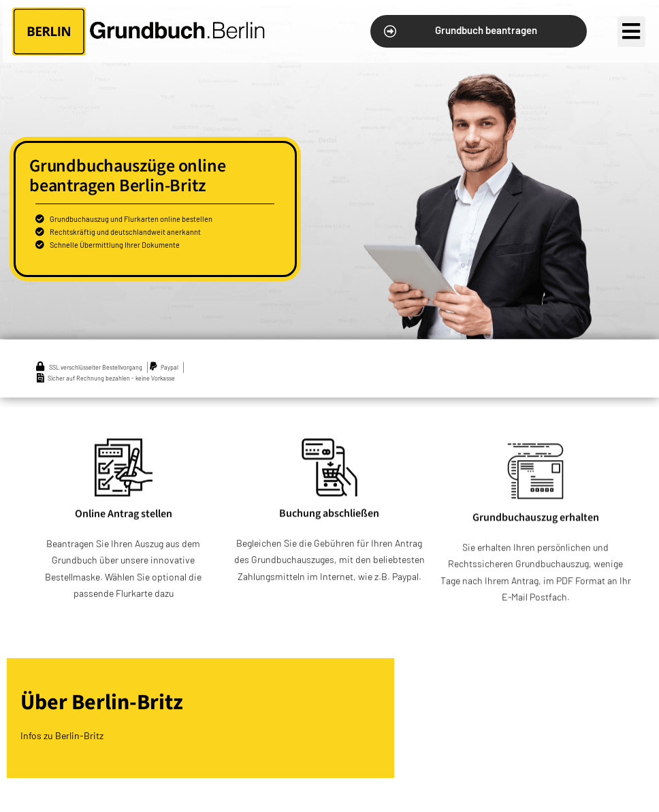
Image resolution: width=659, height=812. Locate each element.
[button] (478, 31)
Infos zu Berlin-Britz (62, 735)
